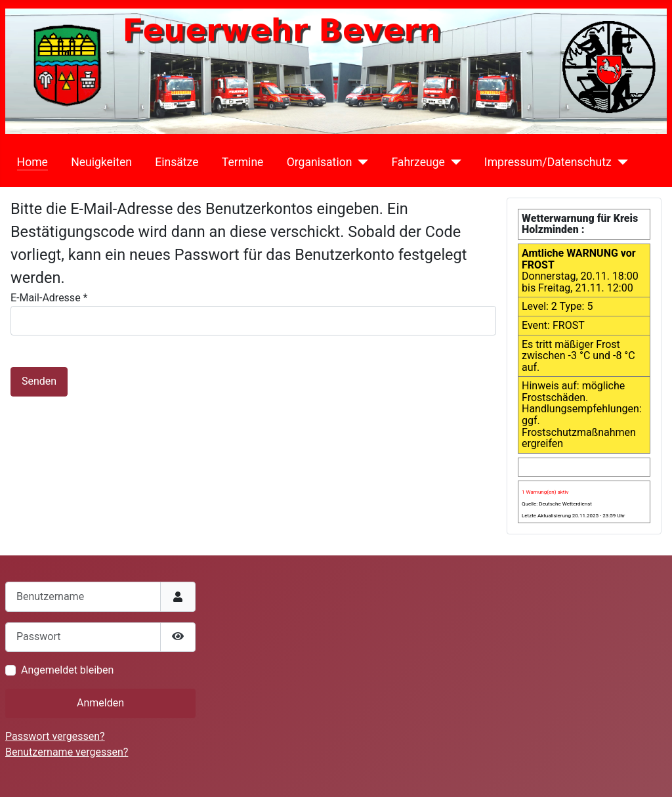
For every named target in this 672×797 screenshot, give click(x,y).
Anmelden (100, 703)
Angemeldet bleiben (67, 670)
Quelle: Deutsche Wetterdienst (557, 504)
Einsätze (177, 162)
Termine (243, 162)
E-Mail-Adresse (49, 298)
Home (32, 162)
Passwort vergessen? (55, 736)
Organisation (320, 162)
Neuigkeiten (101, 162)
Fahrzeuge (418, 162)
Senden (39, 381)
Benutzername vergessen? (67, 752)
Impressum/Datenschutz (548, 162)
